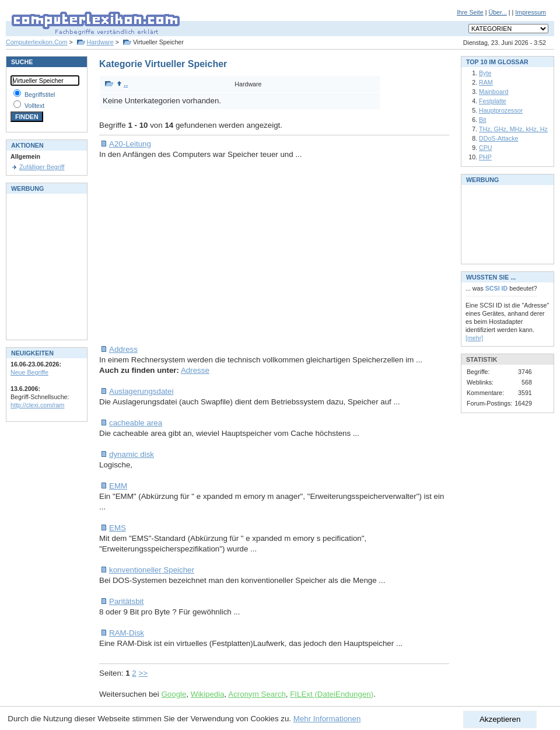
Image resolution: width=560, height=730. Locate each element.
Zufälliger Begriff (42, 167)
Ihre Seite (470, 12)
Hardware (100, 42)
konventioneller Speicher (152, 570)
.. (122, 84)
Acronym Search (257, 694)
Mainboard (494, 92)
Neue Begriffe (29, 372)
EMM (118, 486)
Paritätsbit (126, 601)
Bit (482, 120)
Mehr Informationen (327, 719)
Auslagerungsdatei (141, 391)
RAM (486, 82)
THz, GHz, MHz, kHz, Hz (513, 129)
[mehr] (474, 338)
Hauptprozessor (501, 110)
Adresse (195, 370)
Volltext (34, 106)
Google (174, 694)
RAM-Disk (127, 633)
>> (143, 673)
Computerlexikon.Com (36, 42)
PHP (485, 157)
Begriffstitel (40, 95)
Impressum (531, 12)
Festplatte (493, 101)
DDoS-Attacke (499, 138)
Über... (497, 12)
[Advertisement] (274, 252)
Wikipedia (208, 694)
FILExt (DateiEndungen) (332, 694)
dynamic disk (132, 454)
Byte (485, 73)
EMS (118, 528)
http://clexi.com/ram (37, 405)
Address (123, 349)
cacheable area (136, 423)
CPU (486, 148)
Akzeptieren (500, 719)
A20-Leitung (130, 144)
